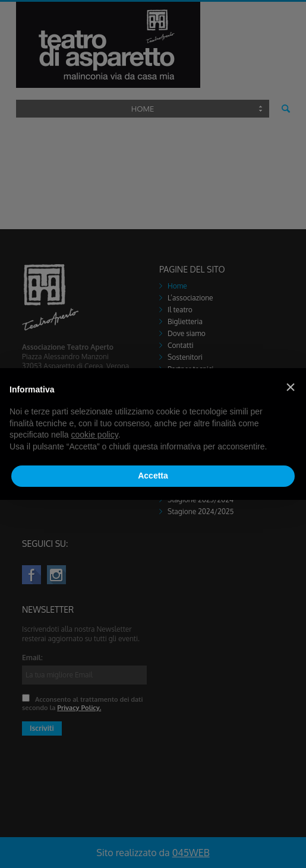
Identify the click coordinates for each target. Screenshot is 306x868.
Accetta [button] (153, 476)
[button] (291, 387)
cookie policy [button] (95, 435)
